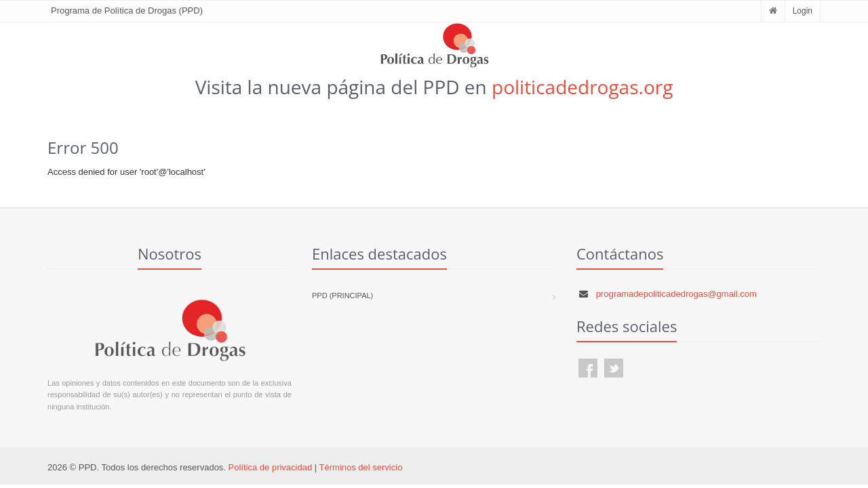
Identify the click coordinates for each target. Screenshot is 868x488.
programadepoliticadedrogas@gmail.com (676, 294)
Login (803, 11)
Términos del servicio (361, 467)
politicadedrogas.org (582, 87)
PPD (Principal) (342, 296)
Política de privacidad (271, 467)
